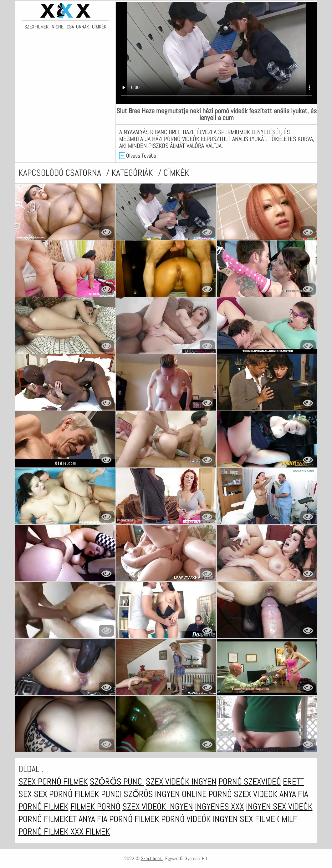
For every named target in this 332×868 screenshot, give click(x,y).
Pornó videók (186, 819)
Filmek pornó (95, 807)
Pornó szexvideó (250, 782)
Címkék (99, 27)
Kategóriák (133, 173)
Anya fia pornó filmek (120, 819)
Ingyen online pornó (193, 794)
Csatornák (78, 27)
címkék (176, 173)
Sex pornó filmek (66, 794)
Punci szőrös (127, 794)
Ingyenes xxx (220, 807)
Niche (58, 27)
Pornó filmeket (48, 819)
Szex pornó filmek (53, 782)
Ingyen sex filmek (246, 819)
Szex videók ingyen (181, 782)
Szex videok (256, 794)
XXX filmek (90, 832)
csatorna (84, 173)
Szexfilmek (36, 27)
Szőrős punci (117, 782)
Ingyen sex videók (279, 807)
